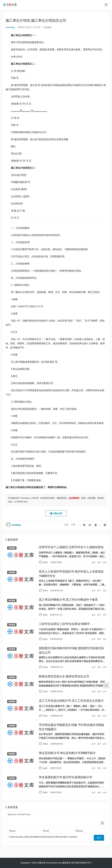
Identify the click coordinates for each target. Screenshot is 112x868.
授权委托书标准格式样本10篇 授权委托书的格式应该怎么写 (71, 654)
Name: (13, 839)
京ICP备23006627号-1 (82, 863)
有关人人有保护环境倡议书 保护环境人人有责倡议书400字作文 (71, 575)
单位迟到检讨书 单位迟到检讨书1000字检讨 (67, 760)
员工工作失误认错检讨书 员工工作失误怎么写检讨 (71, 706)
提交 (100, 845)
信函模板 (47, 27)
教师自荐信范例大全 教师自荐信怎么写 (64, 681)
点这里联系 (74, 498)
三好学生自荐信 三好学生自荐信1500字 (64, 627)
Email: (46, 839)
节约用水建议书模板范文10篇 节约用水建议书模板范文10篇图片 (71, 733)
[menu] (106, 5)
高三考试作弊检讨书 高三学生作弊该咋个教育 (68, 602)
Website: (79, 839)
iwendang (10, 27)
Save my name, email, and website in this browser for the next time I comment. (43, 845)
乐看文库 (41, 863)
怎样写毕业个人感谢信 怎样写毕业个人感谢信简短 (71, 548)
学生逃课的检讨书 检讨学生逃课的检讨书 (65, 785)
